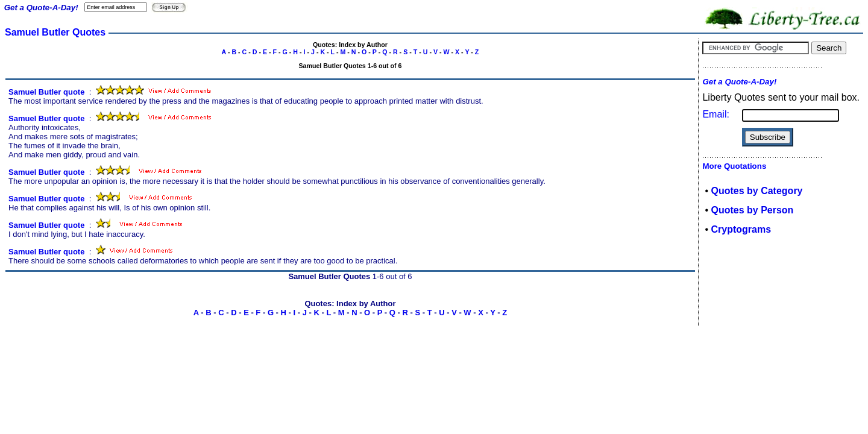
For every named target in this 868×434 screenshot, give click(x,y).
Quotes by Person (752, 210)
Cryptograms (741, 229)
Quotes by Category (756, 191)
